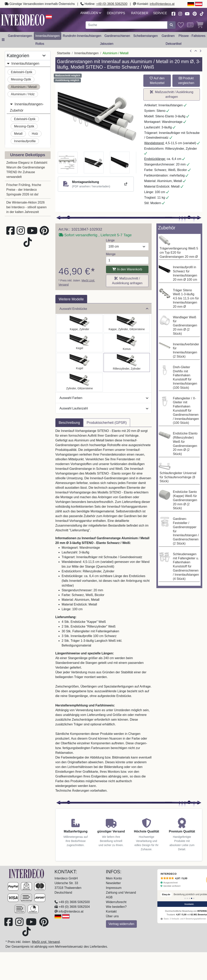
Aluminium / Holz (23, 94)
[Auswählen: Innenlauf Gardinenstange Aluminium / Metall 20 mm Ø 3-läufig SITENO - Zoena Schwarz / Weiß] (80, 382)
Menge (111, 254)
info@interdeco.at (162, 4)
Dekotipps (116, 13)
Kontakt (111, 911)
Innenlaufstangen (48, 36)
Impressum (114, 888)
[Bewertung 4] (192, 898)
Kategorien (26, 56)
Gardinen (168, 36)
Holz (35, 134)
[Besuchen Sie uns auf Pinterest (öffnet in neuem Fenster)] (195, 13)
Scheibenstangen (146, 36)
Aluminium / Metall (24, 87)
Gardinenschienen (117, 36)
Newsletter (113, 883)
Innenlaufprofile (25, 141)
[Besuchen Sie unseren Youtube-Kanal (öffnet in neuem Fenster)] (187, 13)
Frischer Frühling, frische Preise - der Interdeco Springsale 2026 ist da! (24, 190)
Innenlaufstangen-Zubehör (27, 107)
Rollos (40, 44)
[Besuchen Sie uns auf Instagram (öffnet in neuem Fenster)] (180, 13)
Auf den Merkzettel (157, 81)
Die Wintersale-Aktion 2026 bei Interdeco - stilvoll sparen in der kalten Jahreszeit (26, 207)
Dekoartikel (174, 44)
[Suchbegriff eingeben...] (127, 25)
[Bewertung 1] (185, 898)
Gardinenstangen (20, 36)
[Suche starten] (171, 25)
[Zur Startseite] (27, 873)
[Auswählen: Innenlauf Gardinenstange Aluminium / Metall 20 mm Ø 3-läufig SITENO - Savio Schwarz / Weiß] (80, 343)
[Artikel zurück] (191, 51)
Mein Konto (114, 878)
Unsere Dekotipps (28, 155)
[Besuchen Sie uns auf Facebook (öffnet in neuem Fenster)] (173, 13)
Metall (18, 134)
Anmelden (91, 13)
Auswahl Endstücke (104, 309)
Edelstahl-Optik (22, 72)
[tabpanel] (104, 613)
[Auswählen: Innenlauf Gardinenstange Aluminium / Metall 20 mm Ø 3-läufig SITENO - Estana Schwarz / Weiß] (127, 324)
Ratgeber (140, 13)
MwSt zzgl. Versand (46, 942)
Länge (110, 240)
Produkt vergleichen (186, 81)
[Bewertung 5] (194, 898)
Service (160, 13)
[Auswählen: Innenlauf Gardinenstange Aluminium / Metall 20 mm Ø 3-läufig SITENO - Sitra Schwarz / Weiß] (127, 343)
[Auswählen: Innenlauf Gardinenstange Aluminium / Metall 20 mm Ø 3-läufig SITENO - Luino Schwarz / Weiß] (80, 362)
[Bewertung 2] (187, 898)
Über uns (112, 916)
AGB (109, 897)
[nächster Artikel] (200, 51)
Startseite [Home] (64, 53)
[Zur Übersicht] (196, 51)
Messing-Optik (21, 79)
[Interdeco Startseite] (23, 20)
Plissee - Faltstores (192, 36)
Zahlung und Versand (121, 893)
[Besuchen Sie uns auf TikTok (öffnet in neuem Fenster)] (202, 13)
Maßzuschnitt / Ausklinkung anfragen (172, 94)
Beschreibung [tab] (69, 423)
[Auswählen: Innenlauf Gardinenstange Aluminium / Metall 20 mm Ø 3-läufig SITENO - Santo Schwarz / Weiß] (80, 324)
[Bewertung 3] (189, 898)
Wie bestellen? (116, 907)
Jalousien (107, 44)
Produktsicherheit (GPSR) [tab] (107, 423)
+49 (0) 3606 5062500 (112, 4)
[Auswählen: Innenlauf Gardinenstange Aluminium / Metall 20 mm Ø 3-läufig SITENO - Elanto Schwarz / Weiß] (127, 362)
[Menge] (127, 260)
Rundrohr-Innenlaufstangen (82, 36)
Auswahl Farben (104, 398)
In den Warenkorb (127, 269)
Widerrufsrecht (116, 902)
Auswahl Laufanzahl (104, 408)
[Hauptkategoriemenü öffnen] (3, 40)
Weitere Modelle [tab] (71, 299)
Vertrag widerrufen (121, 924)
